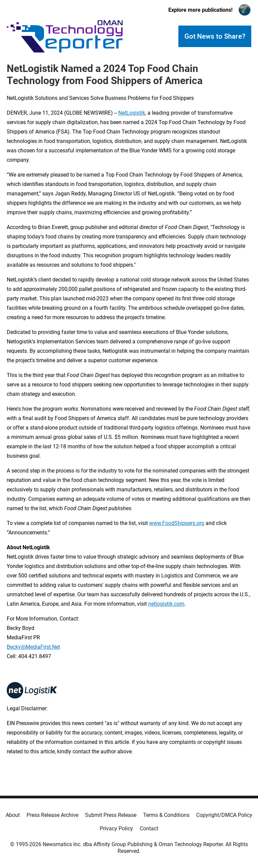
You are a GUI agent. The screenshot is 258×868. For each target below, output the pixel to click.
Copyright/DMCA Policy (224, 815)
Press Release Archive (52, 815)
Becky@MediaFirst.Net (33, 647)
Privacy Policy (116, 828)
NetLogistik (132, 113)
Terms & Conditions (166, 815)
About (13, 815)
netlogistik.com (166, 604)
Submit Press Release (111, 815)
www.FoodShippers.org (177, 523)
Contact (149, 828)
